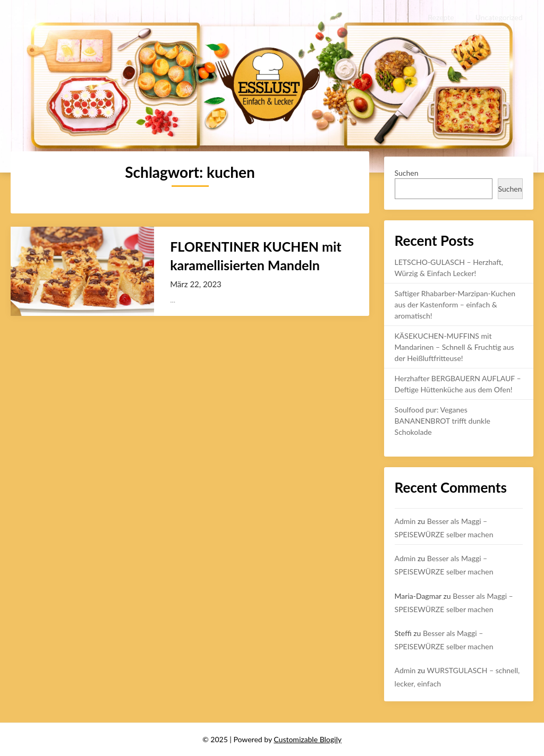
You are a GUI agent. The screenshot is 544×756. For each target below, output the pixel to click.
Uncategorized (499, 17)
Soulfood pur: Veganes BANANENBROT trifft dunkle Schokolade (443, 421)
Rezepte (441, 17)
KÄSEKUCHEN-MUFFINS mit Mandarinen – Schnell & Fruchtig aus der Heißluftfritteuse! (454, 347)
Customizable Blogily (308, 739)
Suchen (407, 173)
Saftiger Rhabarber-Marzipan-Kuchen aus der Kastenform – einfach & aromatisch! (455, 304)
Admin (405, 521)
